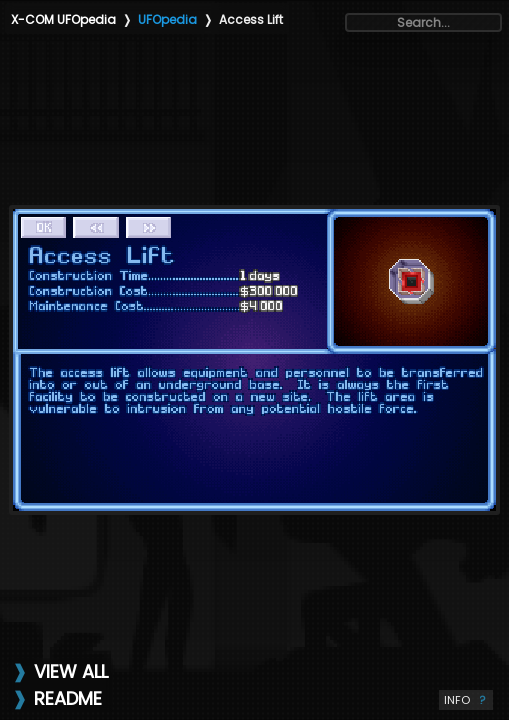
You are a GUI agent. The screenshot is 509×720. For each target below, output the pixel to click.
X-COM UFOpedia (63, 19)
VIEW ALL (71, 671)
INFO (466, 700)
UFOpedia (167, 19)
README (68, 698)
